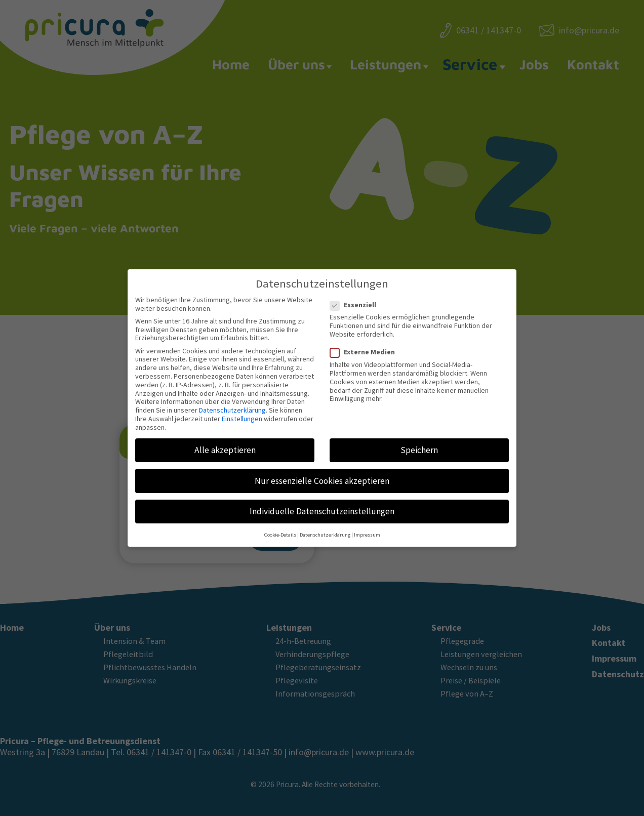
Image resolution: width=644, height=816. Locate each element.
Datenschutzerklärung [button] (325, 527)
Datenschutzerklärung (232, 402)
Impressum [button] (367, 527)
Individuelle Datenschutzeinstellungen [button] (322, 503)
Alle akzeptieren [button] (225, 442)
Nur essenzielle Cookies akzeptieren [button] (322, 473)
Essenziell (356, 297)
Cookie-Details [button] (280, 527)
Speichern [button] (419, 442)
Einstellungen (242, 411)
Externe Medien (366, 344)
